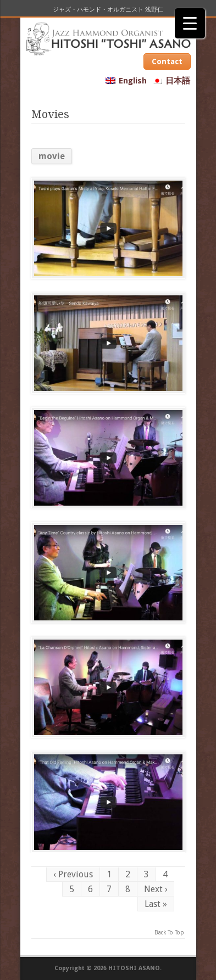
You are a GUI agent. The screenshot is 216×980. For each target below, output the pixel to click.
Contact (167, 61)
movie (52, 156)
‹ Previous (73, 874)
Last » (156, 904)
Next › (156, 889)
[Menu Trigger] (190, 23)
